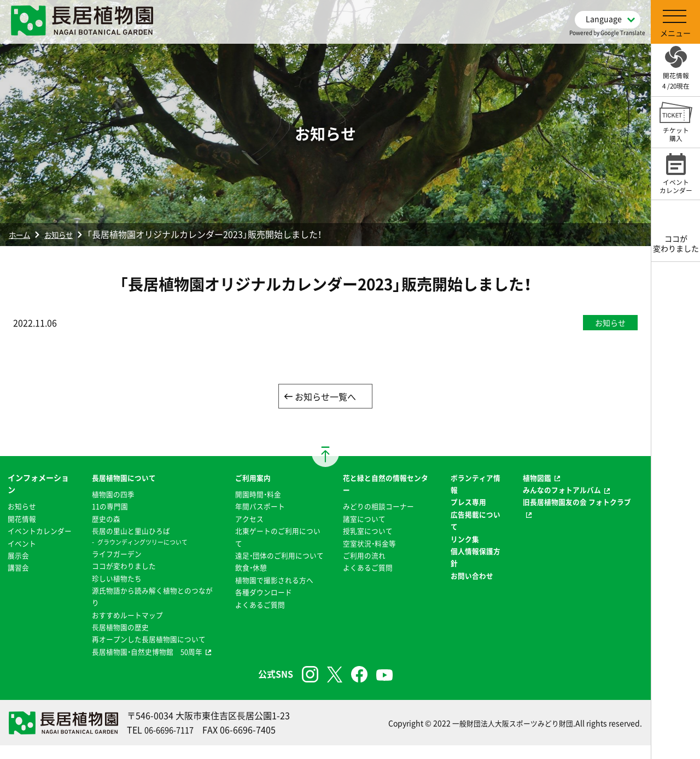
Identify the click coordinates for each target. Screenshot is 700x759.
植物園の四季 (110, 495)
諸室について (364, 519)
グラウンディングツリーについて (142, 543)
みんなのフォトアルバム (564, 491)
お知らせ (67, 234)
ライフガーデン (114, 554)
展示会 (19, 568)
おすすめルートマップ (126, 616)
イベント (23, 556)
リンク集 (464, 540)
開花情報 (23, 519)
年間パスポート (259, 507)
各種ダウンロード (262, 605)
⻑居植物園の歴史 (118, 628)
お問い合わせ (472, 576)
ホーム (22, 234)
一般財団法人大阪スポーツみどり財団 (508, 737)
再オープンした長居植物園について (149, 640)
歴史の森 (103, 519)
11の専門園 (107, 507)
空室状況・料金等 (369, 544)
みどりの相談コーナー (379, 507)
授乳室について (367, 532)
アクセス (247, 519)
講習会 (19, 581)
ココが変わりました (122, 567)
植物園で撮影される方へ (274, 593)
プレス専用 (468, 503)
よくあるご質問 (259, 617)
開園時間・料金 (257, 495)
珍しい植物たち (114, 579)
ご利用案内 (251, 478)
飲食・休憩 (249, 581)
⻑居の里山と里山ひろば (130, 532)
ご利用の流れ (364, 556)
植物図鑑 (537, 478)
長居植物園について (122, 478)
